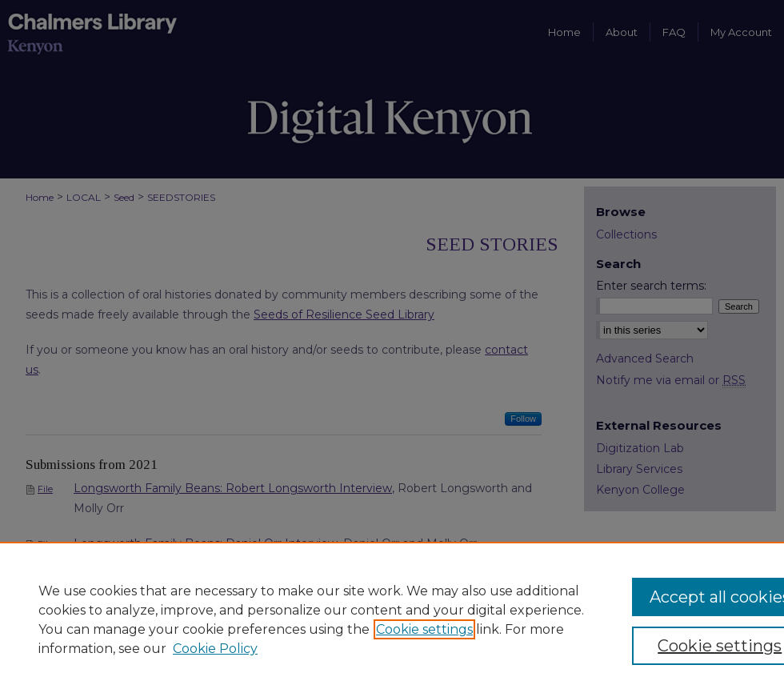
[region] (392, 619)
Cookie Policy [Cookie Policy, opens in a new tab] (215, 649)
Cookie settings (424, 629)
